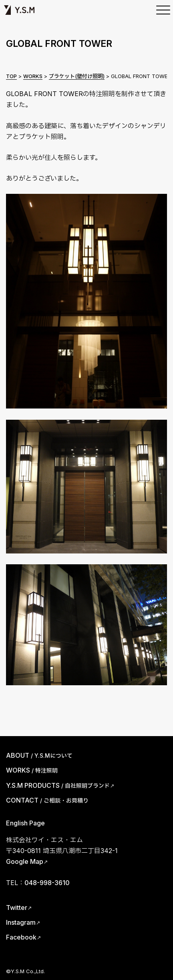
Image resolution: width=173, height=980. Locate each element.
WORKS (32, 770)
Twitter (17, 908)
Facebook (21, 937)
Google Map (25, 861)
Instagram (21, 922)
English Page (25, 823)
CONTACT (47, 800)
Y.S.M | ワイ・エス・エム (19, 10)
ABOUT (39, 755)
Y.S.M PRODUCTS (58, 785)
